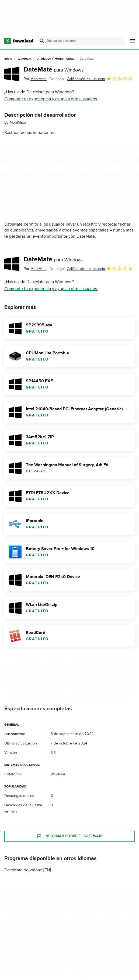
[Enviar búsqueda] (42, 41)
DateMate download (23, 870)
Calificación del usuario (100, 79)
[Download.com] (19, 41)
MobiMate (18, 122)
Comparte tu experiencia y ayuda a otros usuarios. (51, 99)
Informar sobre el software (70, 836)
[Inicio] (8, 59)
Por (35, 79)
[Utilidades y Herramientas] (55, 59)
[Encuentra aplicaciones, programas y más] (81, 41)
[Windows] (24, 59)
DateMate (54, 70)
